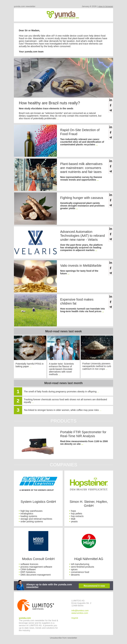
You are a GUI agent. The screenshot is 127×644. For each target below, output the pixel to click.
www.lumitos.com (80, 613)
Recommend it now (94, 586)
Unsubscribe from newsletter (64, 638)
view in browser (106, 6)
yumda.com (25, 618)
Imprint (75, 618)
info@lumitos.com (80, 611)
